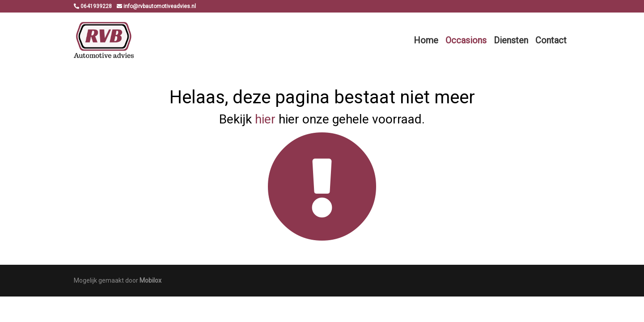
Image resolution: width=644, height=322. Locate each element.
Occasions (466, 40)
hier (265, 119)
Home (426, 40)
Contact (551, 40)
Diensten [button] (511, 40)
